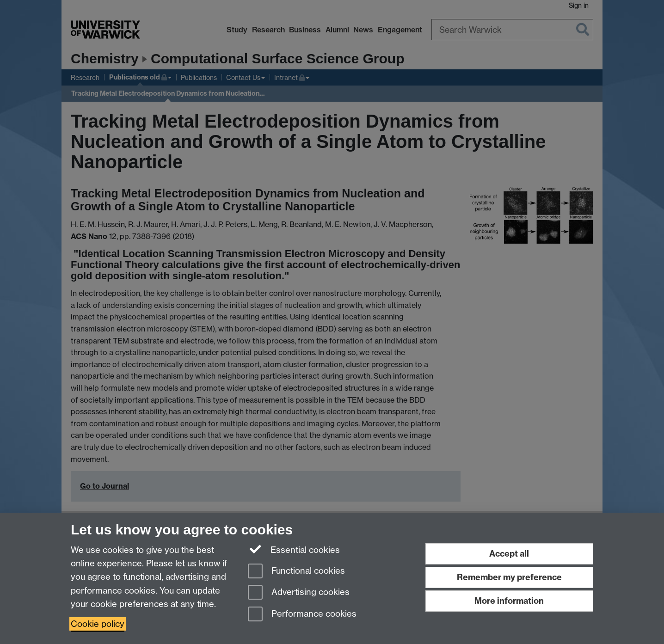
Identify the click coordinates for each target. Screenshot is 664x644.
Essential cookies (294, 549)
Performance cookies (302, 615)
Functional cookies (296, 572)
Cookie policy (98, 624)
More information (509, 601)
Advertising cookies (299, 593)
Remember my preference (509, 577)
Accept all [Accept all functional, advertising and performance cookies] (509, 554)
